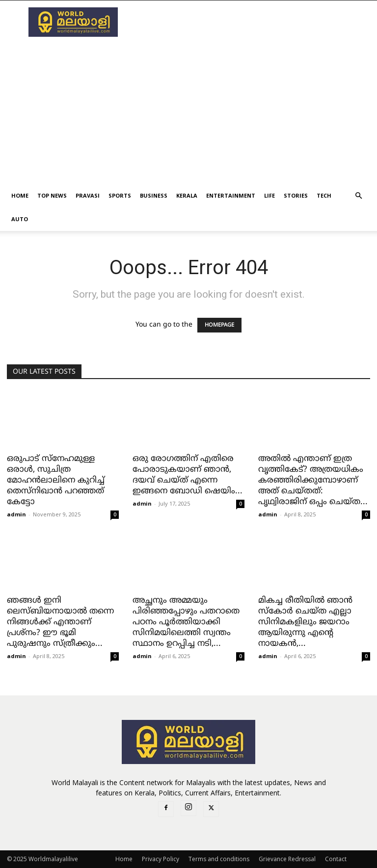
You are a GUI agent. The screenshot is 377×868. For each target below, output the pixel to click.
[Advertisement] (188, 110)
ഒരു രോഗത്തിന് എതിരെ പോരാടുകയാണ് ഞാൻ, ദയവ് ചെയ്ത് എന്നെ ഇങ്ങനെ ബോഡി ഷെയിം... (188, 475)
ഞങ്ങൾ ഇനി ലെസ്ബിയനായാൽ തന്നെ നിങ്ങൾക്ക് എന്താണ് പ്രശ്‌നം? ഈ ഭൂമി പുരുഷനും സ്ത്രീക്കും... (60, 622)
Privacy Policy (161, 859)
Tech (324, 195)
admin (16, 514)
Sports (120, 195)
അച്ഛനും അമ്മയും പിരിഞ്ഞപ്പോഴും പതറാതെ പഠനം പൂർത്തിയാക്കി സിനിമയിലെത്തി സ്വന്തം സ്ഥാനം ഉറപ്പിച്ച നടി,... (186, 622)
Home (20, 195)
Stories (296, 195)
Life (269, 195)
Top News (52, 195)
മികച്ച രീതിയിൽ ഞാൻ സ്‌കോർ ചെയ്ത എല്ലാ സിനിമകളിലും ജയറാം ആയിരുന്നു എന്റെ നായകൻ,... (305, 622)
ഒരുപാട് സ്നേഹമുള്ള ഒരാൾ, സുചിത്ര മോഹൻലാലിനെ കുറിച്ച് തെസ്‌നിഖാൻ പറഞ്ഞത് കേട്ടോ (56, 481)
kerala (187, 195)
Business (154, 195)
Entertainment (231, 195)
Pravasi (88, 195)
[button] (358, 196)
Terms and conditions (219, 859)
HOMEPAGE (219, 325)
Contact (336, 859)
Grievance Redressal (287, 859)
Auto (20, 219)
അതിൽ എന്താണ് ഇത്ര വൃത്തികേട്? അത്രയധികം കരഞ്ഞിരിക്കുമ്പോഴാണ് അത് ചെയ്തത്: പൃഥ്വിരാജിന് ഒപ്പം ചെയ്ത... (313, 481)
